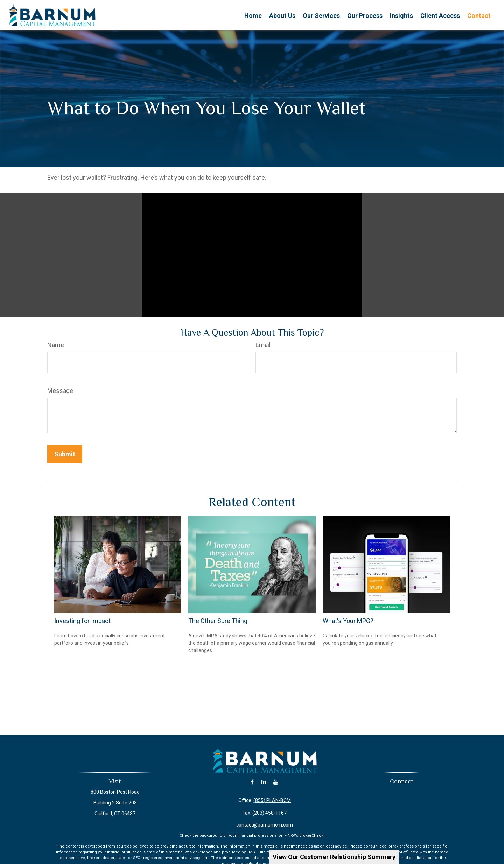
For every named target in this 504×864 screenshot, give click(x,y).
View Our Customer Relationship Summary (334, 857)
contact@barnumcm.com (265, 825)
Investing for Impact (82, 621)
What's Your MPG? (348, 621)
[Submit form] (65, 454)
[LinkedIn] (264, 782)
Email (263, 345)
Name (56, 345)
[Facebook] (252, 782)
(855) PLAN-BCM (272, 800)
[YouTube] (276, 782)
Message (60, 391)
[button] (253, 15)
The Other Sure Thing (218, 621)
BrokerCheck (311, 835)
